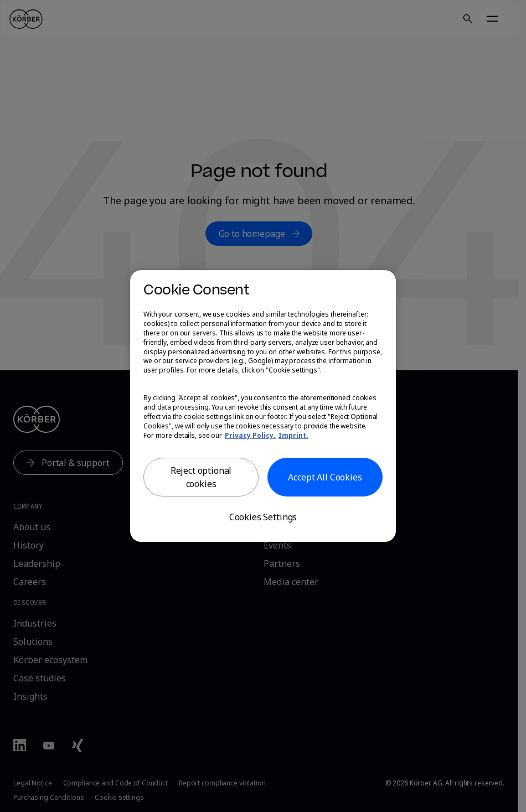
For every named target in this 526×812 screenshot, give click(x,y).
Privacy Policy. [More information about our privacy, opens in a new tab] (250, 435)
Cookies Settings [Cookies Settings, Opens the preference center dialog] (263, 517)
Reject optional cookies (201, 477)
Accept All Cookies (325, 477)
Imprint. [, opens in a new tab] (293, 435)
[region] (263, 406)
